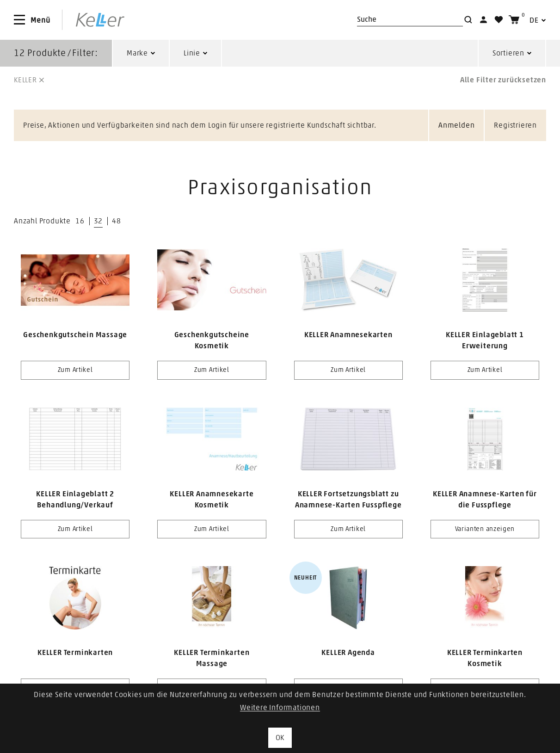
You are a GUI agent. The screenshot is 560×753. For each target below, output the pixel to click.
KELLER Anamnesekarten (348, 335)
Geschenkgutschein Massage (75, 335)
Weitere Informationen (280, 708)
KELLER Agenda (348, 653)
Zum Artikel (75, 370)
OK (280, 738)
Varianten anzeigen (485, 529)
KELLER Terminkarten (75, 653)
